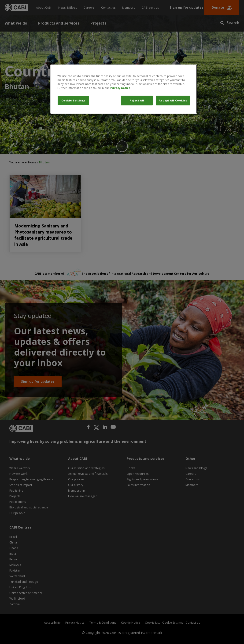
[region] (124, 89)
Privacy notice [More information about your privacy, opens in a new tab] (120, 88)
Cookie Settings (73, 100)
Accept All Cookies (173, 100)
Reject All (137, 100)
